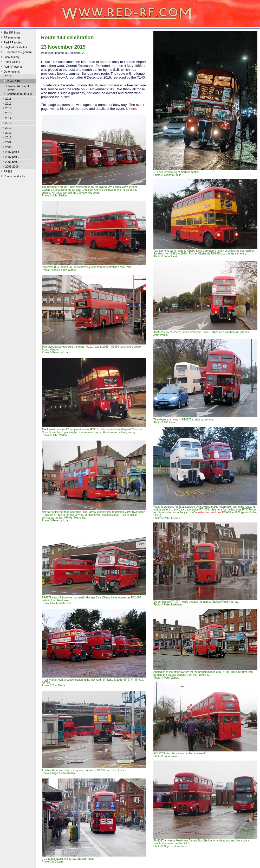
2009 (6, 143)
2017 (6, 104)
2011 (6, 133)
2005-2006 (10, 167)
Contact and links (13, 177)
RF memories (10, 38)
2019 (6, 77)
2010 (6, 138)
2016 (6, 109)
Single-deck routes (13, 48)
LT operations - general (16, 53)
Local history (10, 58)
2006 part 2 (11, 162)
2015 (6, 114)
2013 (6, 123)
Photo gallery (10, 62)
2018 (6, 99)
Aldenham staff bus (210, 512)
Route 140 (11, 82)
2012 (6, 128)
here (133, 109)
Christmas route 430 (18, 94)
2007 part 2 (11, 157)
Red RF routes (11, 43)
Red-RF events (11, 67)
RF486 (6, 172)
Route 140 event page (17, 88)
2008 (6, 148)
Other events (10, 72)
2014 (6, 119)
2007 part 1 (11, 152)
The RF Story (10, 33)
